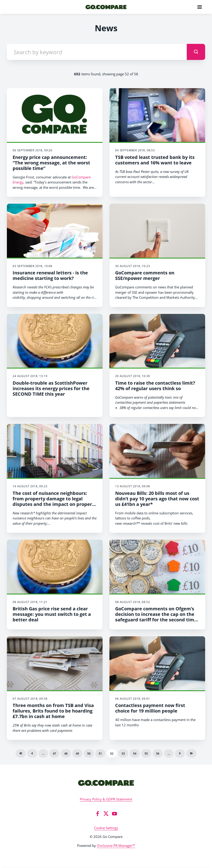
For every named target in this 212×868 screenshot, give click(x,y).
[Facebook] (98, 814)
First (21, 753)
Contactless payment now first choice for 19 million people (150, 708)
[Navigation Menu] (200, 7)
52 (112, 753)
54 (135, 753)
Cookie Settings (106, 828)
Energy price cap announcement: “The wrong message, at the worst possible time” (51, 163)
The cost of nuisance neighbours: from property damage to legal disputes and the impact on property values (55, 501)
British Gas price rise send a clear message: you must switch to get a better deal (52, 614)
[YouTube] (114, 814)
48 (66, 753)
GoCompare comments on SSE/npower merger (145, 275)
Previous (32, 753)
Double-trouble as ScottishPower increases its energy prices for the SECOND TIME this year (51, 388)
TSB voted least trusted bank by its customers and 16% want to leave (155, 160)
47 (54, 753)
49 (77, 753)
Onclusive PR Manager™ (116, 845)
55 (146, 753)
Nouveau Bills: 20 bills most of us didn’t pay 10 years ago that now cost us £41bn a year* (157, 499)
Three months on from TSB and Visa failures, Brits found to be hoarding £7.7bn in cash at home (53, 711)
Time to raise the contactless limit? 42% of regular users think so (155, 386)
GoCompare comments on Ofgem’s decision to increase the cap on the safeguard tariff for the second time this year (156, 617)
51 (100, 753)
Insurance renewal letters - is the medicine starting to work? (50, 275)
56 (158, 753)
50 (89, 753)
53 (123, 753)
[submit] (196, 52)
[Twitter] (106, 814)
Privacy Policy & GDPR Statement (106, 799)
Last (191, 753)
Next (180, 753)
